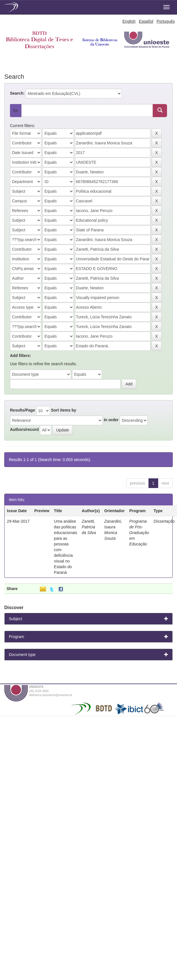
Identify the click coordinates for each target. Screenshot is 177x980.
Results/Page (23, 410)
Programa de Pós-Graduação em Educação (139, 533)
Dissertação (164, 521)
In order (111, 420)
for (16, 111)
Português (166, 21)
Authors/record (24, 429)
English (129, 21)
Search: (17, 93)
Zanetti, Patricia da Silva (89, 527)
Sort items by (64, 410)
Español (146, 21)
